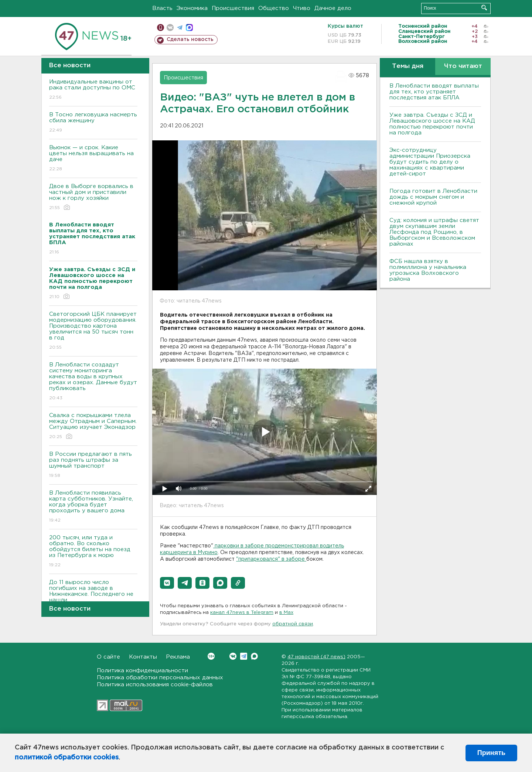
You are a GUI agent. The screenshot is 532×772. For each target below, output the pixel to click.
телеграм (180, 28)
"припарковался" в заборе (271, 559)
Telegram (244, 656)
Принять (491, 753)
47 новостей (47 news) (316, 657)
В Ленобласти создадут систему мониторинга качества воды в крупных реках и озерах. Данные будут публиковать (93, 382)
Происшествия (233, 8)
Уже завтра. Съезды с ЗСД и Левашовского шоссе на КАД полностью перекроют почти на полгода (432, 124)
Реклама (178, 657)
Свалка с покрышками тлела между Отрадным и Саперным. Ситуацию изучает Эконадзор (93, 426)
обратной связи (293, 624)
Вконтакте (211, 656)
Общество (274, 8)
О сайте (108, 657)
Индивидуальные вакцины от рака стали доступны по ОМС (93, 90)
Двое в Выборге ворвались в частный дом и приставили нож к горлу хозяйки (93, 197)
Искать (484, 8)
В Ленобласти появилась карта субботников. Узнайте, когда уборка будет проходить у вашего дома (93, 507)
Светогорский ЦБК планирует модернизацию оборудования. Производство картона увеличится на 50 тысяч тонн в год (93, 331)
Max (254, 656)
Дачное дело (333, 8)
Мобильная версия (161, 28)
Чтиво (302, 8)
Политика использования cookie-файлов (155, 685)
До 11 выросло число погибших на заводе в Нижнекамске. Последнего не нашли (93, 596)
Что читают (463, 66)
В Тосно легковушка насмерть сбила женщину (93, 123)
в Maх (286, 613)
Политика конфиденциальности (142, 671)
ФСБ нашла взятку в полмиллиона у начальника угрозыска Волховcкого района (428, 270)
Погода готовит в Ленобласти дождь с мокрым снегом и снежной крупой (433, 197)
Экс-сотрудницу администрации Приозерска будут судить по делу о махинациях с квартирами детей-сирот (430, 162)
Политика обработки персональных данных (160, 678)
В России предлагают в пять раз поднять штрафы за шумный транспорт (93, 465)
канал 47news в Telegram (242, 613)
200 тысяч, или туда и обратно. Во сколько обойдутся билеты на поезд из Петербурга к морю (93, 552)
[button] (167, 583)
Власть (162, 8)
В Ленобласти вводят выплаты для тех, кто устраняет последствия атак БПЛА (434, 92)
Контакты (143, 657)
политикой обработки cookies (67, 758)
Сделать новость (190, 40)
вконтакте (170, 28)
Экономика (192, 8)
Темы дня (408, 66)
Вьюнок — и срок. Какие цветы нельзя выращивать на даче (93, 159)
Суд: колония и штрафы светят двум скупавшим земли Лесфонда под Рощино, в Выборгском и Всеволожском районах (434, 232)
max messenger (189, 28)
